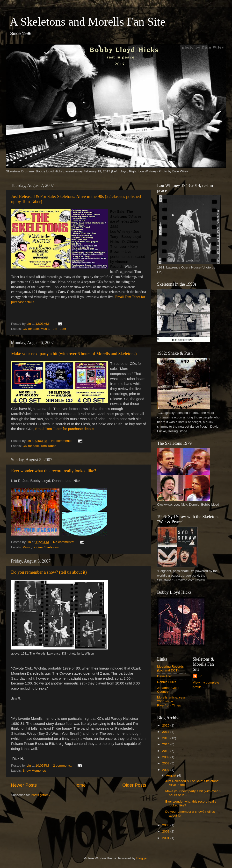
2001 (166, 838)
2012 (166, 751)
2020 (166, 725)
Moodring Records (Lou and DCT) (170, 668)
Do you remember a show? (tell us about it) (49, 572)
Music (45, 329)
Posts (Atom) (40, 795)
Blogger (142, 858)
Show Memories (34, 771)
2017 (166, 732)
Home (80, 785)
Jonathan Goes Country (168, 690)
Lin (200, 676)
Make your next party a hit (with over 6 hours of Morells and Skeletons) (74, 354)
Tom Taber (59, 329)
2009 (166, 757)
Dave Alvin (165, 676)
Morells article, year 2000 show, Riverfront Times (171, 701)
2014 (166, 744)
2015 (166, 738)
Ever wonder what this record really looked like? (54, 471)
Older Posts (134, 785)
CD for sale (31, 329)
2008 (166, 763)
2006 (166, 825)
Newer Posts (24, 785)
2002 (166, 831)
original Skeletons (46, 547)
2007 (166, 770)
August (172, 775)
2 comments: (63, 766)
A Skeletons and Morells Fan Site (87, 22)
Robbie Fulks (167, 682)
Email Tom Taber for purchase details (65, 429)
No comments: (62, 441)
